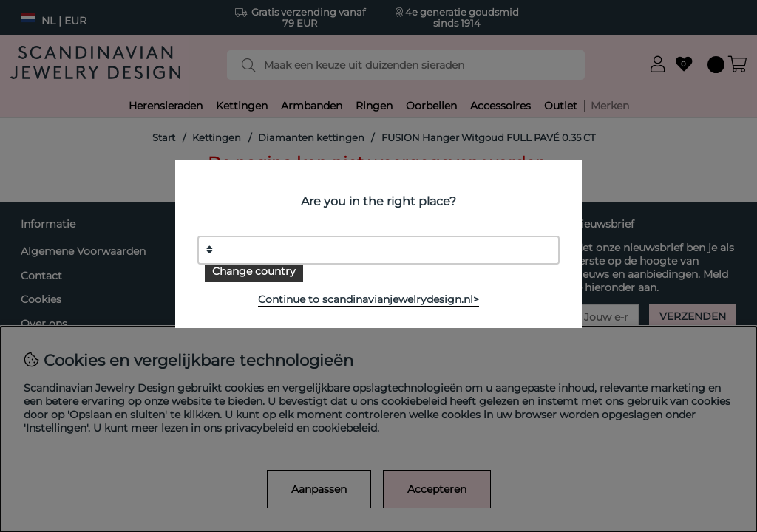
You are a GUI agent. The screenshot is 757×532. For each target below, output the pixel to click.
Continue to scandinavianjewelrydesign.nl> (369, 299)
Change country (254, 271)
